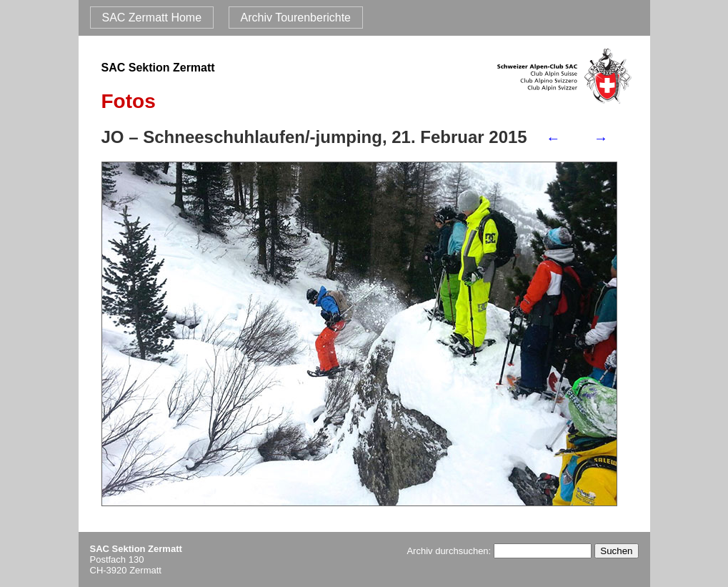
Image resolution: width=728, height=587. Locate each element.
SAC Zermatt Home (152, 18)
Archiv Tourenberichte (296, 18)
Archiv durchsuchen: (499, 551)
